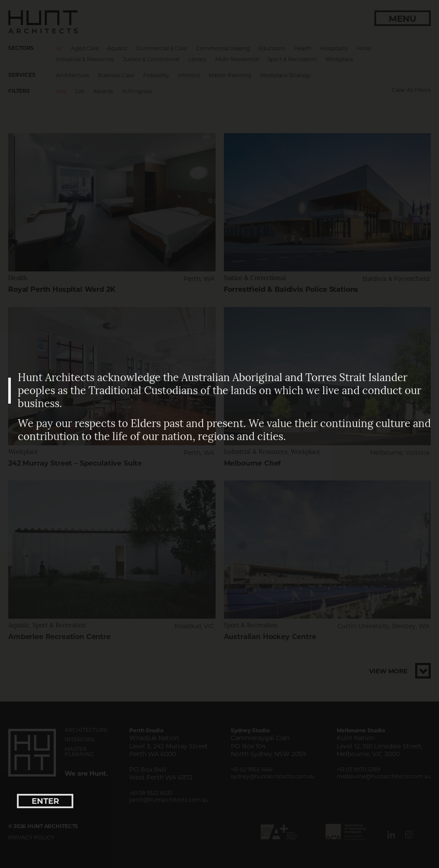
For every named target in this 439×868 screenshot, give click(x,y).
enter (45, 801)
